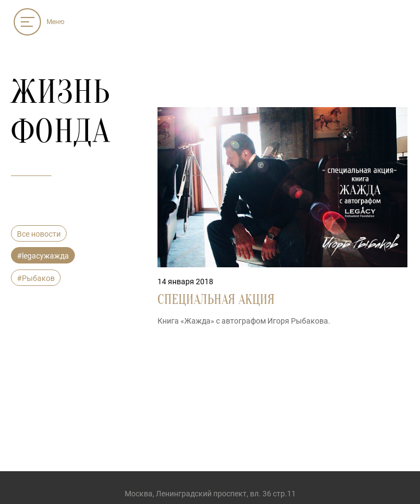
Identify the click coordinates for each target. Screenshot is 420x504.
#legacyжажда (43, 256)
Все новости (39, 234)
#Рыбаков (36, 278)
